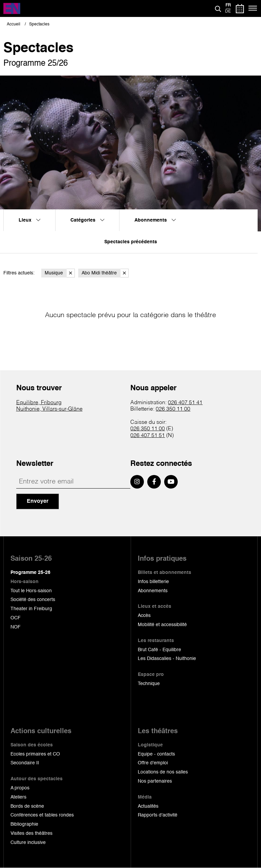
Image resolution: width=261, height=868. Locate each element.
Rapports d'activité (158, 815)
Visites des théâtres (31, 833)
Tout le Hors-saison (31, 591)
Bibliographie (24, 824)
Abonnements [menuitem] (155, 220)
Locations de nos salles (163, 772)
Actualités (148, 806)
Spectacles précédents (131, 242)
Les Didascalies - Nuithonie (167, 659)
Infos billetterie (153, 582)
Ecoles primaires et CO (35, 754)
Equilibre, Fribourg (39, 403)
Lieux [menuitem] (29, 220)
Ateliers (18, 797)
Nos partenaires (155, 781)
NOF (16, 627)
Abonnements (153, 591)
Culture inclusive (28, 843)
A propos (20, 788)
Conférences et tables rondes (42, 815)
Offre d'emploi (153, 763)
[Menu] (253, 8)
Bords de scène (27, 806)
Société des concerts (33, 600)
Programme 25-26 (30, 573)
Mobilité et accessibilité (162, 625)
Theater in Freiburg (31, 609)
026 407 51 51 (148, 436)
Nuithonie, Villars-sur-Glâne (49, 409)
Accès (144, 616)
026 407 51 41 (185, 403)
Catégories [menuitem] (87, 220)
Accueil (14, 24)
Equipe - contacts (156, 754)
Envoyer (38, 501)
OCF (16, 618)
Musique (60, 273)
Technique (149, 684)
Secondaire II (25, 763)
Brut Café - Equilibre (159, 650)
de (228, 12)
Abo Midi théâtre (105, 273)
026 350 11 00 (173, 409)
